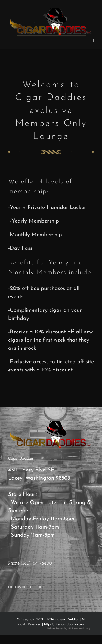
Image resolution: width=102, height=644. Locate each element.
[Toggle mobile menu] (93, 41)
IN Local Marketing (79, 629)
